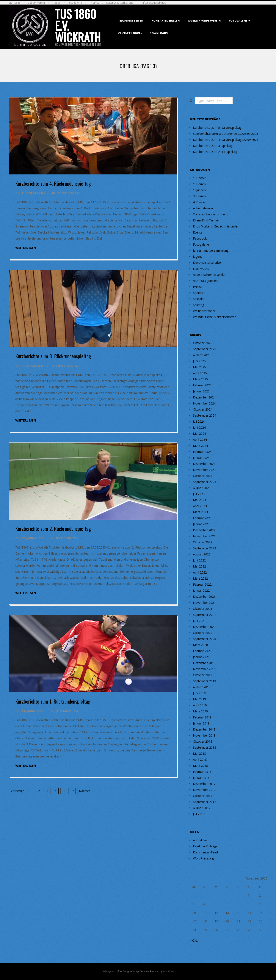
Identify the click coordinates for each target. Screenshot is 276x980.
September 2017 (205, 802)
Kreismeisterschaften (208, 263)
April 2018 (200, 760)
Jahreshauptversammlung (211, 250)
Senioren (199, 293)
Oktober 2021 (203, 609)
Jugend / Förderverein (204, 21)
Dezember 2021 (204, 597)
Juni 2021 (199, 621)
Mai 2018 (199, 753)
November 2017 (204, 790)
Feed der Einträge (205, 846)
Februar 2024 (202, 452)
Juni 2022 (199, 560)
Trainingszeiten (131, 21)
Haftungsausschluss (153, 3)
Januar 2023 (201, 524)
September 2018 (205, 747)
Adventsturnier (203, 208)
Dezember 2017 (204, 784)
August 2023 (202, 488)
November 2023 (204, 470)
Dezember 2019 (204, 663)
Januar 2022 (201, 590)
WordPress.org (203, 858)
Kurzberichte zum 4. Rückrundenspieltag (53, 183)
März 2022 (200, 578)
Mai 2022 (199, 566)
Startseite (15, 3)
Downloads (159, 33)
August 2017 (202, 808)
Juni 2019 (199, 693)
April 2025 (200, 373)
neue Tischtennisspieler (209, 275)
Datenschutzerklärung (120, 3)
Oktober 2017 (203, 796)
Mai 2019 (199, 699)
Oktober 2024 (203, 409)
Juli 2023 (199, 494)
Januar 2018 (201, 778)
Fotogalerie (75, 3)
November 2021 (204, 603)
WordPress (168, 971)
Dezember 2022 (204, 530)
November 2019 (204, 669)
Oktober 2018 (203, 741)
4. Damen (200, 202)
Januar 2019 (201, 723)
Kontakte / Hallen (166, 21)
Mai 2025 (199, 367)
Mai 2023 (199, 500)
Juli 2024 (199, 421)
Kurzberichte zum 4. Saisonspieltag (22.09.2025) (226, 140)
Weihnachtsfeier (204, 311)
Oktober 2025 (203, 343)
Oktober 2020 (203, 633)
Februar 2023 (202, 518)
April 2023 (200, 506)
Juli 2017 (199, 814)
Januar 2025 (201, 391)
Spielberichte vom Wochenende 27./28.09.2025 (226, 134)
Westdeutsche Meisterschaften (215, 317)
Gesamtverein (36, 3)
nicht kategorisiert (205, 281)
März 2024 (200, 446)
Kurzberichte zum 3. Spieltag (213, 146)
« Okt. (194, 940)
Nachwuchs (201, 269)
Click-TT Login (129, 33)
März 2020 (200, 645)
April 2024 (200, 440)
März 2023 (200, 512)
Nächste (85, 791)
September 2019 (205, 681)
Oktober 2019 (203, 675)
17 (72, 791)
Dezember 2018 (204, 729)
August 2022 (202, 554)
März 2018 (200, 766)
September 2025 (205, 349)
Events (198, 232)
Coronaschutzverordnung (211, 214)
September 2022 (205, 548)
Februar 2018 (202, 772)
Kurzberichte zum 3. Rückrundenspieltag (53, 356)
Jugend (198, 256)
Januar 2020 (201, 657)
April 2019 (200, 705)
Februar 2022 (202, 584)
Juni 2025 (199, 361)
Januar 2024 (201, 458)
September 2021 (205, 615)
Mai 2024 (199, 434)
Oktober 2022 (203, 542)
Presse (56, 3)
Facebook (200, 238)
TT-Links (94, 3)
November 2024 (204, 403)
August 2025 (202, 355)
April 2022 (200, 572)
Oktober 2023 (203, 476)
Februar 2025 (202, 385)
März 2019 (200, 711)
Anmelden (200, 840)
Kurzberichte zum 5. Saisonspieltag (217, 128)
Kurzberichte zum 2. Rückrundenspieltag (53, 528)
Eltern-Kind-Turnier (206, 220)
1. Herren (199, 184)
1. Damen (200, 178)
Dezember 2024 (204, 397)
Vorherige (17, 791)
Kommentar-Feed (205, 852)
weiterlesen (26, 248)
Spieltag (74, 193)
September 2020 (205, 639)
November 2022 (204, 536)
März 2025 (200, 379)
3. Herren (199, 196)
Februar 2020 (202, 651)
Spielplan (199, 299)
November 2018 (204, 735)
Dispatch (144, 971)
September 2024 (205, 415)
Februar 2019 (202, 717)
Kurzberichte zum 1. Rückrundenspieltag (53, 701)
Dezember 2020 (204, 627)
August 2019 (202, 687)
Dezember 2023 (204, 464)
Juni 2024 (199, 427)
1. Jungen (199, 190)
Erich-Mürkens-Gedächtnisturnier (216, 226)
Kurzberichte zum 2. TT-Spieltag (215, 152)
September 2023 (205, 482)
